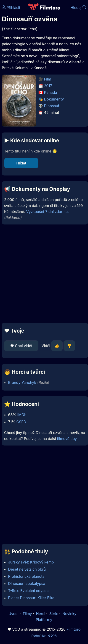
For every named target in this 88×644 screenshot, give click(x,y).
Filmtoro (73, 629)
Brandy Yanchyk (22, 382)
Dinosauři (52, 106)
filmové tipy (67, 439)
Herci (41, 614)
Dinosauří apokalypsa (27, 584)
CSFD (21, 422)
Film (48, 79)
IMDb (22, 415)
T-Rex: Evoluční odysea (28, 591)
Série (54, 614)
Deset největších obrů (27, 569)
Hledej (78, 8)
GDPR (52, 635)
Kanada (51, 92)
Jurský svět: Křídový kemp (31, 562)
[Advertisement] (43, 274)
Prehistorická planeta (26, 576)
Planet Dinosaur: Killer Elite (31, 598)
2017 (48, 86)
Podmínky (38, 635)
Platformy (44, 620)
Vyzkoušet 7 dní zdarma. (47, 212)
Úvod (13, 614)
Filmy (27, 614)
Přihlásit (11, 8)
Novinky (69, 614)
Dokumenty (54, 99)
